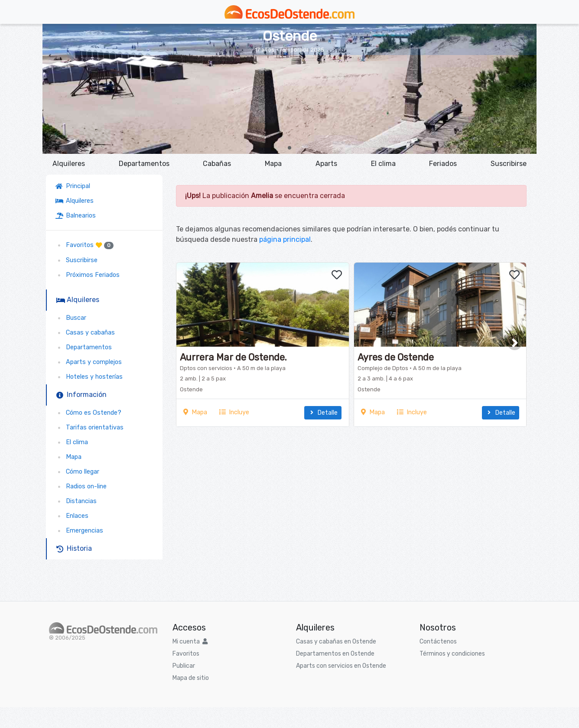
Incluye (234, 412)
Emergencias (79, 531)
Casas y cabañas (85, 333)
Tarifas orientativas (89, 427)
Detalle (323, 413)
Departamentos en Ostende (335, 654)
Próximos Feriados (88, 275)
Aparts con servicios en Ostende (341, 666)
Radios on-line (81, 486)
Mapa (273, 164)
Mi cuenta (190, 642)
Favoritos (85, 245)
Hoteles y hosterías (89, 377)
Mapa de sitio (191, 678)
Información (81, 395)
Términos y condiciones (452, 654)
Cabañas (217, 164)
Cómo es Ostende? (88, 413)
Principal (75, 186)
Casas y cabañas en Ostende (336, 642)
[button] (289, 148)
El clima (383, 164)
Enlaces (72, 516)
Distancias (76, 501)
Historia (74, 548)
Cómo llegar (77, 472)
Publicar (184, 666)
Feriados (443, 164)
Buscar (71, 318)
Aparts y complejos (89, 362)
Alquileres (69, 164)
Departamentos (144, 164)
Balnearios (76, 216)
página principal (285, 239)
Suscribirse (509, 164)
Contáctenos (438, 642)
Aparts (326, 164)
